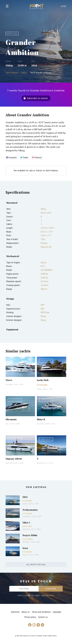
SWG (25, 497)
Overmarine (27, 516)
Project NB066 (30, 535)
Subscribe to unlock (37, 98)
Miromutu (11, 419)
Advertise (15, 612)
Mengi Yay (40, 463)
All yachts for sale (36, 564)
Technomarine (30, 510)
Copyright (57, 612)
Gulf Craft (9, 463)
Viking (9, 65)
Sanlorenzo (26, 529)
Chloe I (26, 523)
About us (26, 612)
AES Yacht (26, 542)
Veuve (9, 380)
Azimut (25, 504)
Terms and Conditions (41, 612)
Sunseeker (9, 384)
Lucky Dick (43, 380)
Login (63, 6)
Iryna (25, 548)
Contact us (43, 617)
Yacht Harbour (37, 7)
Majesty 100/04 (14, 459)
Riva (7, 424)
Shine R (41, 419)
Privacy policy (30, 617)
